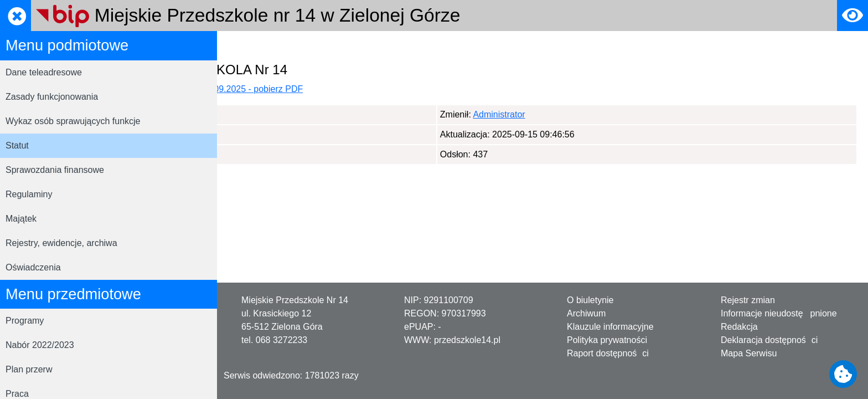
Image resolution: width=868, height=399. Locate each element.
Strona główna (256, 46)
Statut (17, 145)
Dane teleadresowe (44, 72)
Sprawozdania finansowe (55, 170)
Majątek (21, 219)
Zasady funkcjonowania (52, 97)
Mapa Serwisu (749, 353)
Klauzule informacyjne (610, 327)
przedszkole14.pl (467, 340)
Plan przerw (29, 369)
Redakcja (739, 327)
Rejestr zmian (748, 300)
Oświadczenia (33, 267)
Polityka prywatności (607, 340)
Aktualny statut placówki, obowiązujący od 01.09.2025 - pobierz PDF (380, 89)
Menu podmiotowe (331, 46)
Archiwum (586, 313)
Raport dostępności (608, 353)
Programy (25, 321)
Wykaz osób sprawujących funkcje (73, 121)
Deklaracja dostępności (769, 340)
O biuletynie (590, 300)
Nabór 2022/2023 (40, 345)
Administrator (283, 114)
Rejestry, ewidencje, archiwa (61, 243)
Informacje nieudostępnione (779, 313)
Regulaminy (29, 194)
